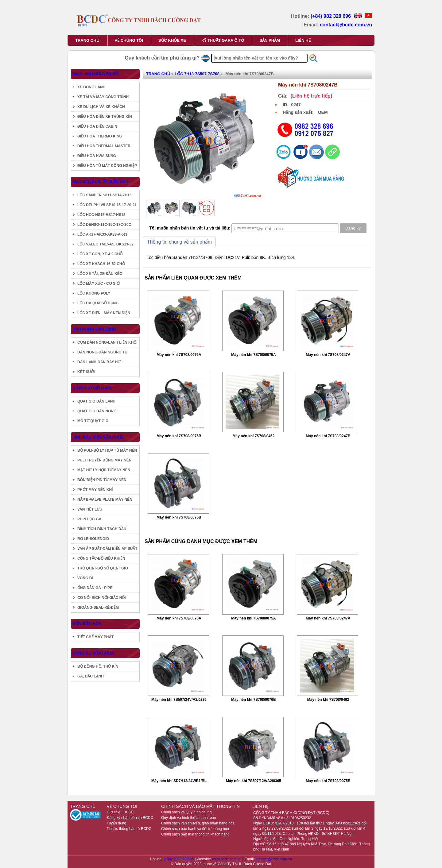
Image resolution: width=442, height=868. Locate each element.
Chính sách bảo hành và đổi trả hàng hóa (195, 829)
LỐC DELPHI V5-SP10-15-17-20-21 (107, 205)
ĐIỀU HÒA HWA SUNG (97, 156)
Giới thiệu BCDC (120, 812)
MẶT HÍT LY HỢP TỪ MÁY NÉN (104, 470)
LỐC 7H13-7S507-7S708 (197, 74)
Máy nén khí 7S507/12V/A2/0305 (254, 781)
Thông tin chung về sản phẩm (179, 242)
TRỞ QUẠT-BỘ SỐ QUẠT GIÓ (103, 568)
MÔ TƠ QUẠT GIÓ (93, 421)
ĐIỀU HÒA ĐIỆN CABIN (97, 126)
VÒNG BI (85, 578)
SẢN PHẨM (270, 40)
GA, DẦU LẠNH (91, 676)
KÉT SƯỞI (86, 372)
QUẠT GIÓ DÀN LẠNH (96, 401)
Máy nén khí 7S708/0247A (328, 355)
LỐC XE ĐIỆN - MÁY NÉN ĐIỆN (104, 313)
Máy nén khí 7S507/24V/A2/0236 (179, 700)
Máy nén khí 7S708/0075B (179, 517)
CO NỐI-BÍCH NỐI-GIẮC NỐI (102, 598)
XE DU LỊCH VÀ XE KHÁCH (101, 107)
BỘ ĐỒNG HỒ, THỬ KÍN (98, 666)
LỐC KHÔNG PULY (94, 293)
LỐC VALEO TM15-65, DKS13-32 (105, 244)
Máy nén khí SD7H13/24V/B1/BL (179, 781)
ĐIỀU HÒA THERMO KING (100, 136)
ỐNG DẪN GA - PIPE (95, 588)
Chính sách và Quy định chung (186, 812)
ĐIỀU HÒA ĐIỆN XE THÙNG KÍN (105, 117)
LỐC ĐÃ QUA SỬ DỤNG (98, 303)
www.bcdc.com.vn (227, 859)
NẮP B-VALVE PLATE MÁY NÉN (105, 500)
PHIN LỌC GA (89, 519)
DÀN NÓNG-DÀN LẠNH (94, 329)
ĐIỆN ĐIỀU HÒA (87, 624)
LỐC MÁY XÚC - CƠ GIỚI (99, 284)
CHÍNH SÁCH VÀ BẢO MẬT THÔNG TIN (200, 806)
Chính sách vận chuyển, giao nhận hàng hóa (198, 823)
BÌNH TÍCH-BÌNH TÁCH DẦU (102, 529)
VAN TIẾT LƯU (90, 509)
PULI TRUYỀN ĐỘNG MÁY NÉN (104, 460)
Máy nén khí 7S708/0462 (254, 436)
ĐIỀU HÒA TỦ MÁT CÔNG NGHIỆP (107, 166)
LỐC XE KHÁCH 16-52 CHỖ (101, 264)
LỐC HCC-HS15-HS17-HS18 (101, 215)
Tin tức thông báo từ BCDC (129, 829)
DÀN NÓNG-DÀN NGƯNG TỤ (102, 352)
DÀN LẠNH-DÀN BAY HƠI (99, 362)
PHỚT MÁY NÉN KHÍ (95, 490)
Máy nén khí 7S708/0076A (179, 355)
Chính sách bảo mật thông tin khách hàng (195, 834)
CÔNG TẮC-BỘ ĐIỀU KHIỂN (101, 558)
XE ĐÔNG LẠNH (91, 87)
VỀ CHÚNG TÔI (129, 40)
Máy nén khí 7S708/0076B (179, 436)
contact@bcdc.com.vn (346, 25)
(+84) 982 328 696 (331, 16)
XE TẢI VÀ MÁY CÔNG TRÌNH (103, 97)
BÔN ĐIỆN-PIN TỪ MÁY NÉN (102, 480)
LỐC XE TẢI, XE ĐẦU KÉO (100, 274)
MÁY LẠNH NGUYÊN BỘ (95, 74)
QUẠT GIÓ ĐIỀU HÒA (92, 388)
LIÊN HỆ (303, 40)
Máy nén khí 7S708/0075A (253, 355)
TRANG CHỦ (87, 40)
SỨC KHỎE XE (172, 40)
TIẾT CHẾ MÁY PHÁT (95, 637)
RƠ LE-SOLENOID (93, 539)
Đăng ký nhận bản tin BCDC (130, 818)
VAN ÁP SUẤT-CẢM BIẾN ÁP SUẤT (107, 549)
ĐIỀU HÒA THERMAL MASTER (104, 146)
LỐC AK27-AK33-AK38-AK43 (102, 234)
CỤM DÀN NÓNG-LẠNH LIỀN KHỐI (107, 342)
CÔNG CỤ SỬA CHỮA (93, 653)
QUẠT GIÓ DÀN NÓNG (97, 411)
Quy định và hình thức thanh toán (188, 818)
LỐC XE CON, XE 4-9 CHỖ (100, 254)
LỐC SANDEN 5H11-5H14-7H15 (104, 195)
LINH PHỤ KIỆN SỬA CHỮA (98, 437)
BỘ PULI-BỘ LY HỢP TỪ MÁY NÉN (107, 450)
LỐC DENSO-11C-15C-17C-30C (104, 225)
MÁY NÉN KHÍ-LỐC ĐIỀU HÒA (101, 182)
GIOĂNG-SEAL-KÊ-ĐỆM (98, 608)
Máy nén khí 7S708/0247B (328, 436)
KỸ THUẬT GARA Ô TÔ (223, 40)
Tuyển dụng (117, 823)
